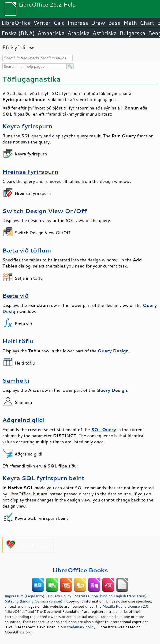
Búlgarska (132, 33)
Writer (42, 23)
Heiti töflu (18, 341)
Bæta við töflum (27, 250)
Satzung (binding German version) (34, 601)
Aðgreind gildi (24, 420)
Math (130, 23)
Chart (147, 23)
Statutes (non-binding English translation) (111, 596)
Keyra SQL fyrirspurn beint (43, 478)
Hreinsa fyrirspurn (30, 171)
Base (114, 23)
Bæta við (16, 296)
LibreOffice (16, 23)
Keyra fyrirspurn (27, 126)
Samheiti (16, 380)
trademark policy (81, 627)
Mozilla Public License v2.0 (125, 606)
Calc (59, 23)
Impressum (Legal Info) (24, 596)
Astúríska (105, 33)
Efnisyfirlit (15, 47)
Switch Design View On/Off (45, 211)
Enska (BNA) (18, 33)
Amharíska (51, 33)
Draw (98, 23)
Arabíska (79, 33)
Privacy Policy (60, 596)
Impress (78, 23)
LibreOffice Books (80, 570)
